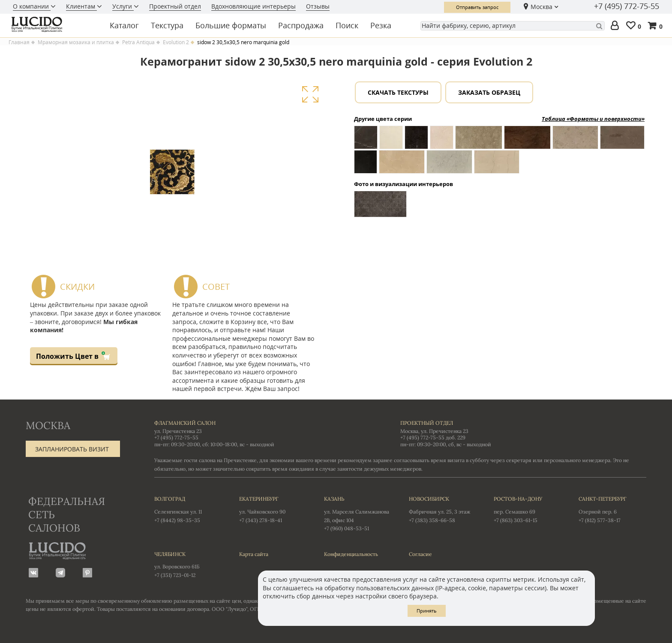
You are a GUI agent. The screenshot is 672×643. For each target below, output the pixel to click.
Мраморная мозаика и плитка (76, 42)
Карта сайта (254, 554)
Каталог (124, 25)
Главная (19, 42)
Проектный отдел (175, 6)
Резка (381, 25)
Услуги (123, 6)
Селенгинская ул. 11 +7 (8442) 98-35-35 (188, 509)
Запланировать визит (72, 449)
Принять (427, 611)
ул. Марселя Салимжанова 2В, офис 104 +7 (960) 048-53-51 (358, 513)
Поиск (347, 25)
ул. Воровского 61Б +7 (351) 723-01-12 (188, 564)
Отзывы (318, 6)
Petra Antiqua (138, 42)
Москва (541, 7)
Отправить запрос (477, 7)
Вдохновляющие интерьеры (253, 6)
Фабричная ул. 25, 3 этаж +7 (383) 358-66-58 (443, 509)
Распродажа (301, 25)
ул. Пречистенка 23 (178, 431)
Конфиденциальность (351, 554)
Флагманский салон (185, 423)
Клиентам (81, 6)
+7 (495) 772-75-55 (627, 6)
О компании (32, 6)
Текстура (167, 25)
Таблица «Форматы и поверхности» (593, 119)
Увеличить (310, 95)
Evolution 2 (176, 42)
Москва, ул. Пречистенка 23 (434, 431)
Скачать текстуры (398, 92)
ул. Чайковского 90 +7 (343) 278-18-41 (273, 509)
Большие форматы (231, 25)
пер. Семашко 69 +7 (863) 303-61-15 (528, 509)
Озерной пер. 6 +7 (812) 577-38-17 (612, 509)
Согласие (420, 554)
